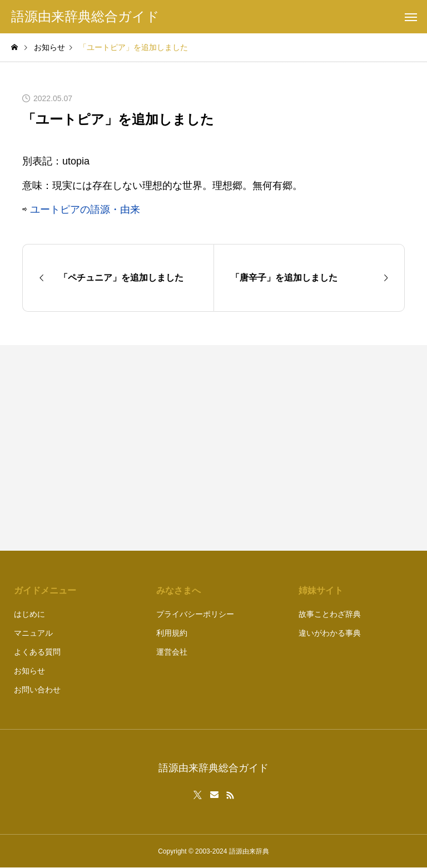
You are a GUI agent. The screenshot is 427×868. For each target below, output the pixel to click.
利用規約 (172, 633)
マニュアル (33, 633)
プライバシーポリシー (195, 614)
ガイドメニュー (45, 590)
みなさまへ (178, 590)
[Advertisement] (315, 448)
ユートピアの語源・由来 (85, 209)
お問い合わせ (37, 690)
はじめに (29, 614)
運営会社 (172, 652)
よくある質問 (37, 652)
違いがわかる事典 (330, 633)
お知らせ (29, 671)
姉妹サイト (321, 590)
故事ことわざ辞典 (330, 614)
